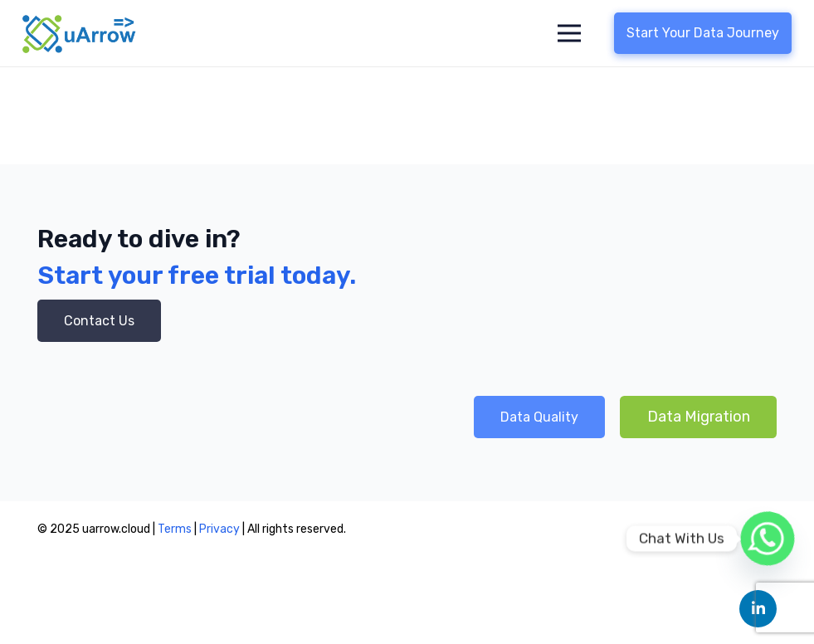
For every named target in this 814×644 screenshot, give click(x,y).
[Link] (80, 34)
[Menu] (570, 33)
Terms (175, 529)
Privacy (221, 529)
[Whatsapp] (768, 539)
